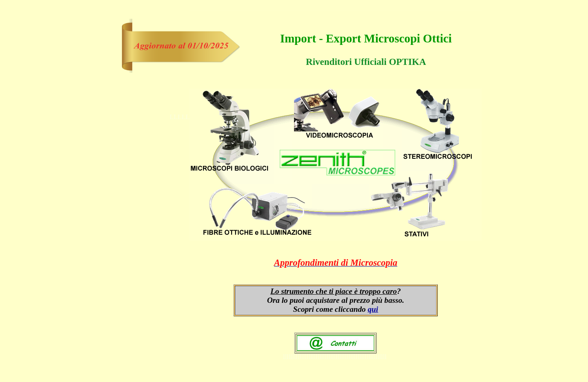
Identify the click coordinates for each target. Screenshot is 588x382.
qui (373, 309)
